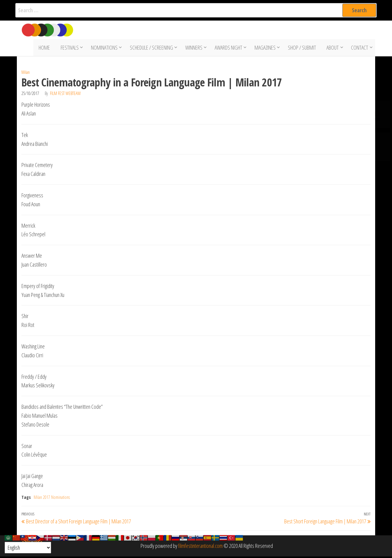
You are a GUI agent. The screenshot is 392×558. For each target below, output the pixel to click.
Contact (359, 48)
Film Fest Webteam (65, 95)
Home (46, 48)
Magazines (266, 48)
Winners (194, 48)
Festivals (70, 48)
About (332, 48)
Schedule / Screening (152, 48)
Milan (26, 74)
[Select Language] (28, 548)
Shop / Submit (303, 48)
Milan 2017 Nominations (52, 499)
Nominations (105, 48)
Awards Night (229, 48)
